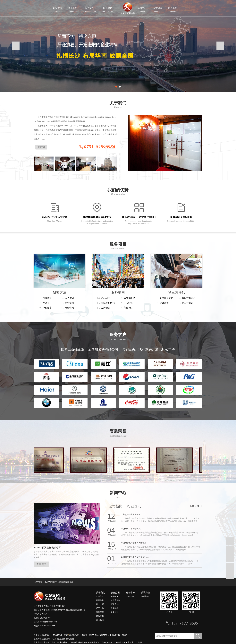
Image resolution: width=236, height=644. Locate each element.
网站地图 (47, 635)
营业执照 (100, 620)
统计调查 (164, 303)
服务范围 (90, 10)
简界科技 (126, 635)
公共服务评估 (166, 298)
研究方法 (115, 604)
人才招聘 (157, 10)
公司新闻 (116, 506)
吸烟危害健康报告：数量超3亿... (135, 557)
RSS (55, 635)
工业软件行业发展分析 (131, 514)
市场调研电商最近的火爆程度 (134, 543)
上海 (63, 639)
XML (60, 635)
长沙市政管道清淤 (65, 582)
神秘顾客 (47, 308)
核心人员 (100, 604)
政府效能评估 (189, 298)
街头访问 (69, 303)
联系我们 (173, 10)
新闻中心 (142, 10)
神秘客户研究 (108, 303)
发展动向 (115, 608)
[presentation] (16, 46)
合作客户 (130, 596)
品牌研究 (106, 308)
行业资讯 (134, 506)
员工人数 (100, 608)
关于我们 (73, 10)
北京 (68, 639)
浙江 (72, 639)
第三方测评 (188, 303)
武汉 (59, 639)
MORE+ (196, 506)
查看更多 (41, 147)
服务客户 (107, 10)
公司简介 (100, 596)
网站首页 (58, 10)
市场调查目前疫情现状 (131, 529)
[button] (116, 87)
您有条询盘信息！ (72, 635)
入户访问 (69, 298)
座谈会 (46, 303)
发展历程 (100, 616)
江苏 (55, 639)
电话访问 (69, 308)
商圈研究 (128, 308)
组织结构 (100, 600)
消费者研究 (129, 298)
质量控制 (115, 612)
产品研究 (106, 298)
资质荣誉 (100, 612)
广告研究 (128, 303)
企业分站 (38, 635)
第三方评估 (116, 600)
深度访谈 (47, 298)
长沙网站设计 (51, 582)
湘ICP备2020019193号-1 (100, 635)
